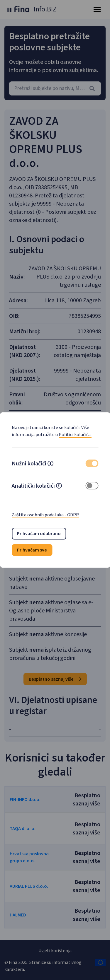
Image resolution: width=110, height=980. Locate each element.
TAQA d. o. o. (23, 829)
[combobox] (55, 88)
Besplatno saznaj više (55, 679)
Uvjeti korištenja (55, 951)
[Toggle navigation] (97, 9)
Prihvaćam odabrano (39, 534)
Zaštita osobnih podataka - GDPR (45, 515)
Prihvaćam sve (32, 550)
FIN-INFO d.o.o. (25, 800)
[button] (50, 464)
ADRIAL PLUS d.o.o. (29, 886)
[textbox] (55, 88)
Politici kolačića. (75, 435)
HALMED (18, 915)
